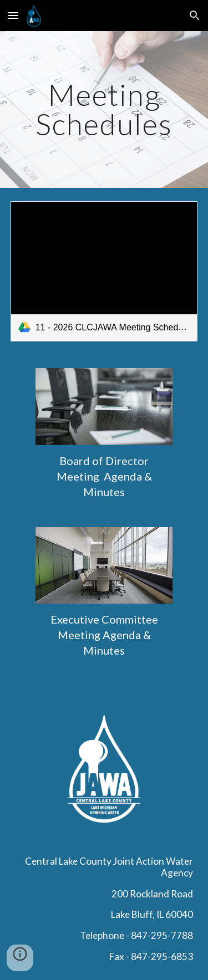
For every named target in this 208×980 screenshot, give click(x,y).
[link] (104, 271)
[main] (104, 109)
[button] (13, 15)
